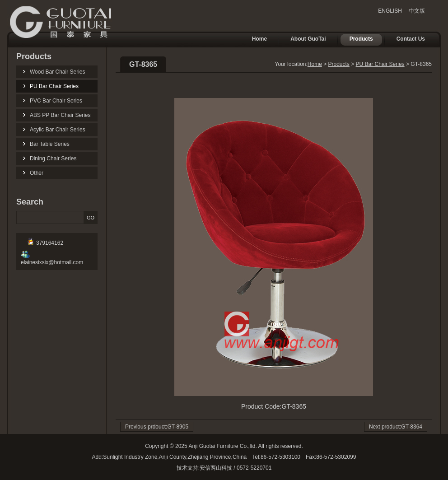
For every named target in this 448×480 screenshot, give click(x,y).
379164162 (45, 243)
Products (357, 40)
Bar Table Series (50, 144)
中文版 (417, 11)
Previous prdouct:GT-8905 (157, 427)
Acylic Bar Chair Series (58, 130)
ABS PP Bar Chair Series (60, 115)
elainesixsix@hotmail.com (52, 259)
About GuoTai (303, 40)
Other (37, 173)
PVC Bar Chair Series (56, 101)
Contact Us (406, 40)
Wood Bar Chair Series (58, 72)
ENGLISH (390, 11)
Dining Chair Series (53, 158)
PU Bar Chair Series (54, 86)
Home (255, 40)
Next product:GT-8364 (396, 427)
